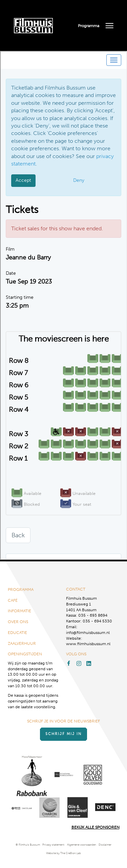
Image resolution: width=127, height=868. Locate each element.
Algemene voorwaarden (82, 845)
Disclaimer (105, 845)
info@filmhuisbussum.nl (88, 633)
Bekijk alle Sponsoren (96, 827)
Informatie (19, 611)
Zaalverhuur (22, 643)
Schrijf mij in (63, 734)
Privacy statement (53, 845)
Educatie (17, 633)
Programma (89, 26)
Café (13, 600)
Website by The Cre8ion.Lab (63, 853)
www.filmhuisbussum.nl (88, 644)
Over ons (18, 622)
